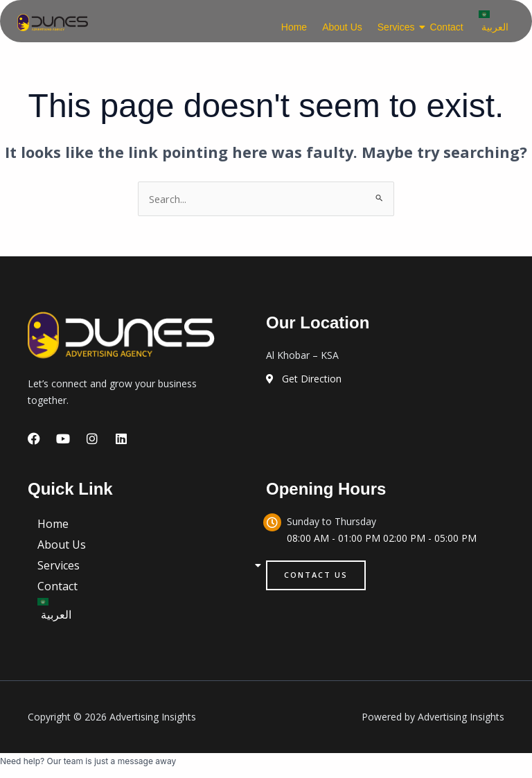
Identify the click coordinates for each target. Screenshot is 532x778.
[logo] (53, 23)
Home (294, 27)
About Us (342, 27)
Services (398, 27)
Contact (446, 27)
